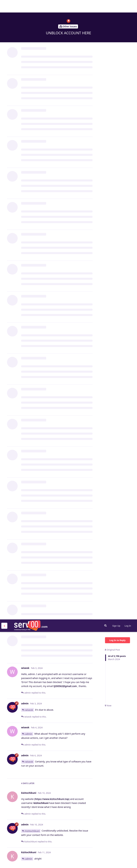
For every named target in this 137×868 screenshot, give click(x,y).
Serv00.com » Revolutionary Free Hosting (31, 6)
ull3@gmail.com (48, 479)
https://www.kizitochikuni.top (52, 180)
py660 (28, 538)
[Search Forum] (105, 6)
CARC (28, 553)
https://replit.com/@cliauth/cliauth (55, 396)
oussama (30, 833)
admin (29, 114)
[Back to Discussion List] (4, 6)
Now (108, 86)
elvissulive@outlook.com (68, 675)
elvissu (29, 714)
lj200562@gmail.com (65, 67)
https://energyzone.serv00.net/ (72, 809)
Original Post (112, 30)
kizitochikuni (32, 212)
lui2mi (29, 305)
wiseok (29, 90)
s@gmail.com (66, 607)
